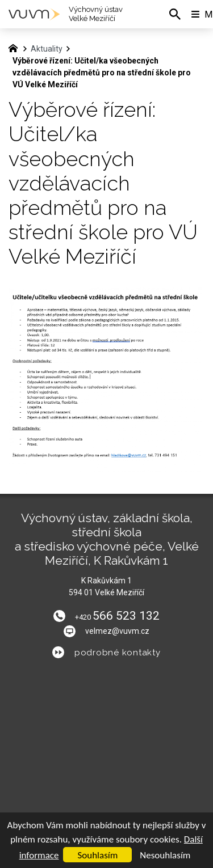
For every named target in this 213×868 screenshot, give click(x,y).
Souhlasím (97, 855)
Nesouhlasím (165, 855)
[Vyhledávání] (175, 14)
